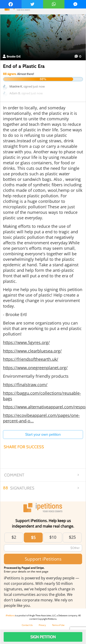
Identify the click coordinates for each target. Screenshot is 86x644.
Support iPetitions (43, 559)
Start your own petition (43, 434)
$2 (14, 537)
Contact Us (27, 625)
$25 (72, 537)
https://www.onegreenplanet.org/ (35, 368)
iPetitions (10, 615)
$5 (33, 537)
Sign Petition (43, 637)
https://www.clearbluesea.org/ (32, 351)
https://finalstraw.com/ (25, 385)
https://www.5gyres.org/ (26, 342)
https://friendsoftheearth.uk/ (31, 359)
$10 (53, 537)
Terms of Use (58, 625)
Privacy (42, 625)
